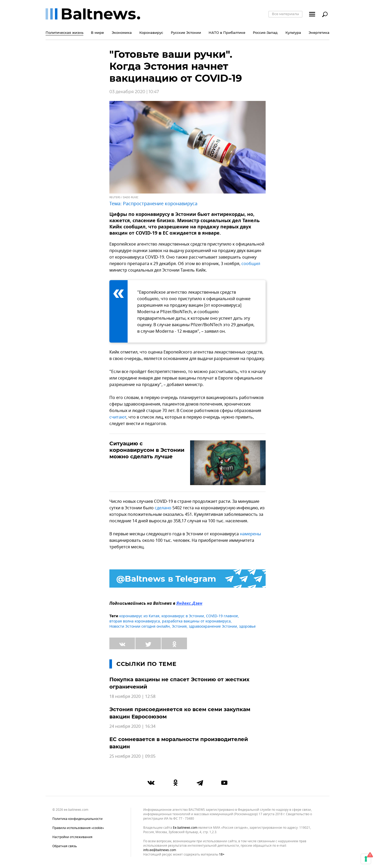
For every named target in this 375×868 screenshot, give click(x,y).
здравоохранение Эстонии (213, 626)
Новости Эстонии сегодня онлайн (140, 626)
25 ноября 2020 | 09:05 (132, 756)
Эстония (179, 626)
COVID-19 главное (222, 616)
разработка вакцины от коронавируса (196, 621)
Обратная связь (65, 846)
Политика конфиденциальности (77, 819)
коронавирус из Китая (139, 616)
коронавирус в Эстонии (183, 616)
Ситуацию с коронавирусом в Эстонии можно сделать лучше (147, 450)
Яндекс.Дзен (189, 604)
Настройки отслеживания (72, 837)
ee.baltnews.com (185, 828)
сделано (163, 508)
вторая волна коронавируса (135, 621)
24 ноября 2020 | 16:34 (132, 726)
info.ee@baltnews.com (160, 850)
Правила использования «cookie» (78, 828)
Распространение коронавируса (160, 204)
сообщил (251, 264)
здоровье (247, 626)
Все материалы (285, 14)
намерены (250, 534)
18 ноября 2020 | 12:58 (132, 697)
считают (118, 417)
